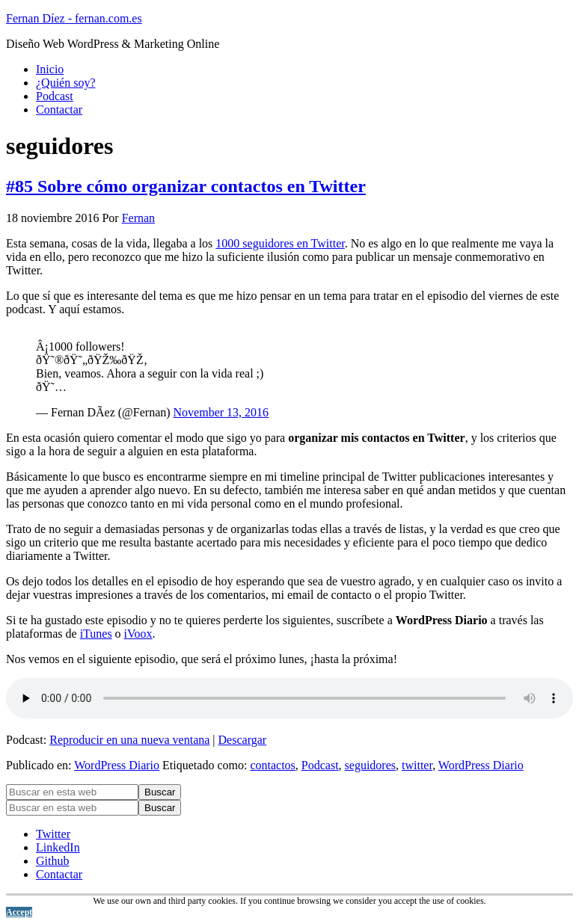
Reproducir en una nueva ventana (129, 740)
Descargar (243, 740)
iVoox (138, 634)
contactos (272, 765)
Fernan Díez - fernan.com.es (74, 18)
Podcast (320, 765)
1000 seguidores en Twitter (280, 243)
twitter (417, 765)
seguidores (370, 765)
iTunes (96, 634)
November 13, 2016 (221, 412)
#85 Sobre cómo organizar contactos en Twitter (186, 186)
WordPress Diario (117, 765)
